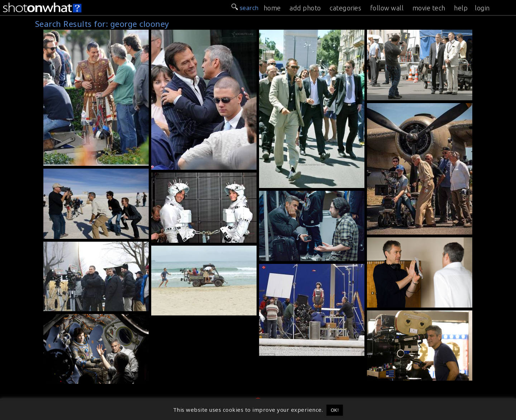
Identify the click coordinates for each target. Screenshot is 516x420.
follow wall (387, 8)
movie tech (429, 8)
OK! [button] (335, 410)
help (461, 8)
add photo (305, 8)
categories (345, 8)
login (482, 8)
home (272, 8)
